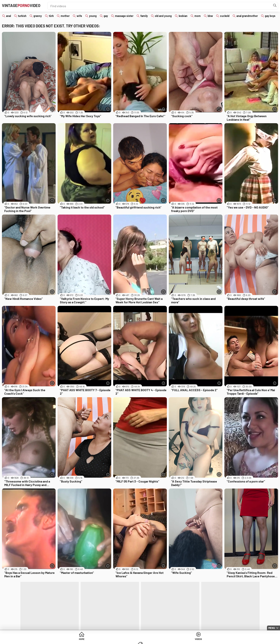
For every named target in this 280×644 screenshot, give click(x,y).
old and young (163, 16)
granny (38, 16)
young (93, 16)
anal (8, 16)
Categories (170, 640)
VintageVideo (28, 6)
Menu (272, 628)
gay (106, 16)
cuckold (225, 16)
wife (79, 16)
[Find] (274, 6)
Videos (140, 640)
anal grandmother (247, 16)
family (144, 16)
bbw (210, 16)
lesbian (183, 16)
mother (65, 16)
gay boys (270, 16)
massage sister (124, 16)
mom (198, 16)
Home (110, 640)
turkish (22, 16)
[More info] (52, 109)
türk (51, 16)
